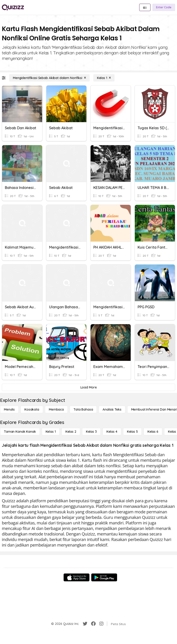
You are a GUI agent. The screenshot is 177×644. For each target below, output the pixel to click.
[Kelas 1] (104, 78)
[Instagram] (101, 624)
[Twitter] (85, 624)
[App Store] (77, 577)
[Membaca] (56, 409)
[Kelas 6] (153, 432)
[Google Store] (104, 577)
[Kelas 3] (91, 432)
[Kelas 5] (132, 432)
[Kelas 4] (112, 432)
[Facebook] (93, 624)
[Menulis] (9, 409)
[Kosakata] (32, 409)
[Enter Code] (164, 7)
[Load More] (88, 387)
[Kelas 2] (71, 432)
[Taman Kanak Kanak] (20, 432)
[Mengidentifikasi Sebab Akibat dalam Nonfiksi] (49, 78)
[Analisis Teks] (112, 409)
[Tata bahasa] (83, 409)
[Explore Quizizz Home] (13, 7)
